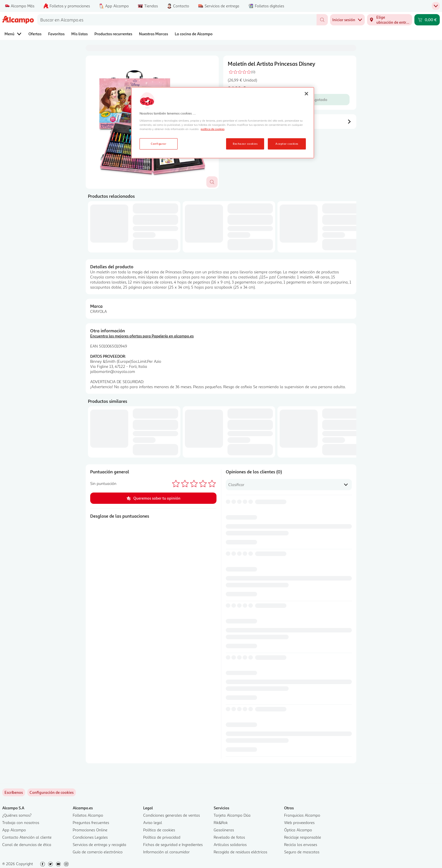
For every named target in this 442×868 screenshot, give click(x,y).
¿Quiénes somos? (17, 815)
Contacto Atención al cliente (27, 837)
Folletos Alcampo (88, 815)
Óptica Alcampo (298, 830)
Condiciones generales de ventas (172, 815)
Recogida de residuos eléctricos (240, 852)
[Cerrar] (306, 94)
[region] (223, 123)
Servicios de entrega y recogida (100, 844)
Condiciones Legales (90, 837)
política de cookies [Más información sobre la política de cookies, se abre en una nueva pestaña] (213, 129)
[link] (52, 792)
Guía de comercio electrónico (98, 852)
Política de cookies (159, 830)
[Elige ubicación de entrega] (390, 20)
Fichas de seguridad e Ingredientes (173, 844)
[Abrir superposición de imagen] (212, 182)
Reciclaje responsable (303, 837)
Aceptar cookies (287, 144)
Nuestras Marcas (153, 34)
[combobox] (177, 20)
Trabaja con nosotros (21, 822)
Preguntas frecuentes (91, 822)
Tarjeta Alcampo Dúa (232, 815)
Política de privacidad (162, 837)
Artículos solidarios (230, 844)
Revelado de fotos (229, 837)
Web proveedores (299, 822)
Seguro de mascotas (302, 852)
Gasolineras (224, 830)
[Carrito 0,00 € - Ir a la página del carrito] (427, 20)
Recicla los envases (301, 844)
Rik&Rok (221, 822)
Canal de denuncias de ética (27, 844)
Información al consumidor (166, 852)
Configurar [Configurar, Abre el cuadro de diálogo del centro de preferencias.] (159, 144)
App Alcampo (14, 830)
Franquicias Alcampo (302, 815)
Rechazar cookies (245, 144)
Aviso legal (153, 822)
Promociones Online (90, 830)
